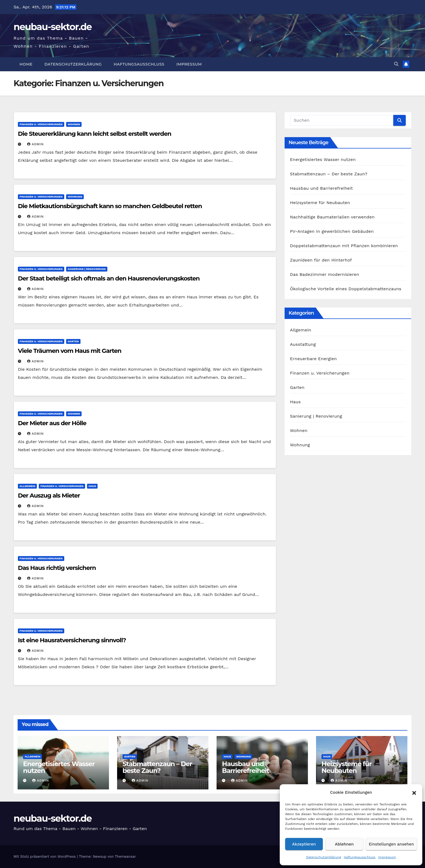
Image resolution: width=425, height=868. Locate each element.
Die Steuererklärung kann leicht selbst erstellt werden (95, 134)
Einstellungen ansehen (391, 844)
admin (36, 144)
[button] (414, 792)
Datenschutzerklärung (323, 857)
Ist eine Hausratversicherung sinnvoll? (72, 640)
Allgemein (27, 486)
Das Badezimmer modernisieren (325, 274)
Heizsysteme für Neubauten (320, 203)
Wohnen (74, 124)
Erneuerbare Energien (313, 359)
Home (26, 64)
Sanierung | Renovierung (87, 269)
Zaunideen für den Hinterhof (321, 260)
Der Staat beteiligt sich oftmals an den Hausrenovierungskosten (109, 278)
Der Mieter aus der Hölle (52, 423)
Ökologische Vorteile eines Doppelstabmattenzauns (346, 289)
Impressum (387, 857)
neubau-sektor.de (53, 27)
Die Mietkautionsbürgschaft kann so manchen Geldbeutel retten (110, 206)
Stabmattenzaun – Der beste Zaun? (329, 174)
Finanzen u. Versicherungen (41, 124)
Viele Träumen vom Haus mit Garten (70, 351)
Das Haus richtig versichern (57, 568)
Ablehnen (344, 844)
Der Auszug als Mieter (49, 496)
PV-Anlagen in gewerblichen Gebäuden (332, 231)
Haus (92, 486)
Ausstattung (303, 344)
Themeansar (125, 856)
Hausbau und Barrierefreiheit (321, 188)
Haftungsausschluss (360, 857)
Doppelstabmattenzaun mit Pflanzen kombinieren (344, 246)
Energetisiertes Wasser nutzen (323, 159)
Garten (73, 341)
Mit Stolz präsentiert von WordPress (45, 856)
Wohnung (75, 197)
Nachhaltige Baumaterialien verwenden (332, 217)
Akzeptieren (304, 844)
